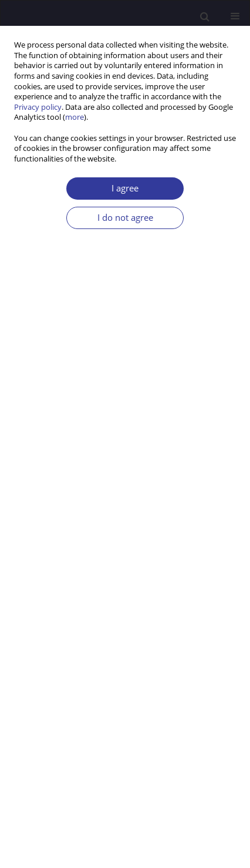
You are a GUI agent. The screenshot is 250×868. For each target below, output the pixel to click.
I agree (125, 188)
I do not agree (125, 218)
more (75, 117)
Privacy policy (38, 107)
